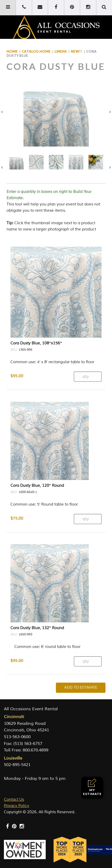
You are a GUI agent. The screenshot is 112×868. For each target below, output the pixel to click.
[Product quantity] (88, 364)
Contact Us (14, 787)
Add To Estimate (81, 675)
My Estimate (92, 787)
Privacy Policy (17, 793)
